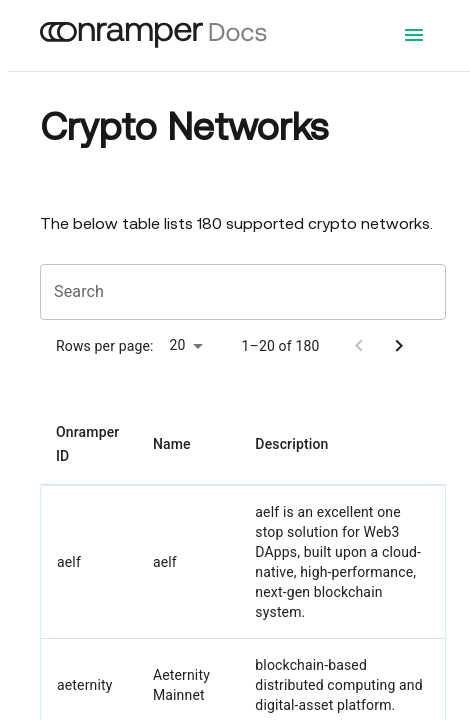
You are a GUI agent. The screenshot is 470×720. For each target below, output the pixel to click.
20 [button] (178, 345)
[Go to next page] (399, 346)
